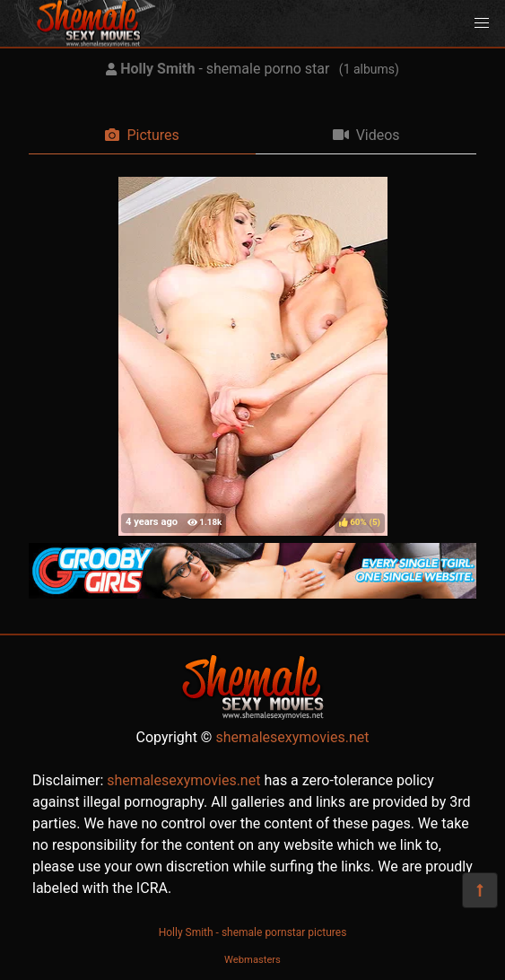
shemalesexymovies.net (292, 737)
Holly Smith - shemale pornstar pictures (253, 932)
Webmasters (252, 960)
